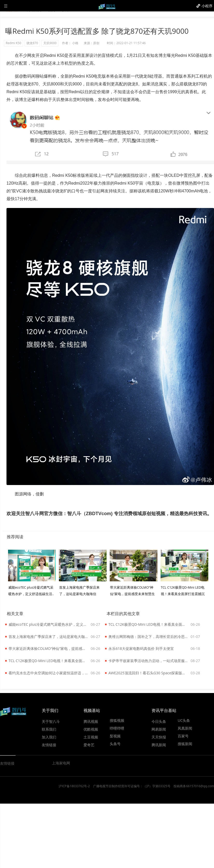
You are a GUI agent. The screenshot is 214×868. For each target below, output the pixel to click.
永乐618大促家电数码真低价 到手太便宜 (141, 648)
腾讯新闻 (159, 745)
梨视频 (115, 736)
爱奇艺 (89, 745)
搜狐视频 (117, 720)
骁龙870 (32, 43)
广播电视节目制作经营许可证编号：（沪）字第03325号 (132, 786)
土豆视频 (91, 737)
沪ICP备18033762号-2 (74, 786)
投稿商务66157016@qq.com (194, 786)
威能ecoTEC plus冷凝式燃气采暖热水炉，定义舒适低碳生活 (49, 624)
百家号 (183, 736)
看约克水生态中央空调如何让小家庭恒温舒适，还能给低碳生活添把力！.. (49, 673)
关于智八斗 (51, 721)
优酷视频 (91, 729)
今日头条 (159, 721)
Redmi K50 (13, 43)
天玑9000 (50, 43)
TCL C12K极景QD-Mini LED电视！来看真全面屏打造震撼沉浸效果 (49, 661)
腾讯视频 (91, 721)
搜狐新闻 (185, 744)
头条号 (115, 744)
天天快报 (159, 737)
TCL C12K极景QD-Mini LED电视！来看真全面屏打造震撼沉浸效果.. (183, 594)
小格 (75, 43)
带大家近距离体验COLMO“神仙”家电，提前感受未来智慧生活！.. (132, 594)
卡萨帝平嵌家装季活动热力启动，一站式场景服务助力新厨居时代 (148, 661)
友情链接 (49, 745)
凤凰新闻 (185, 728)
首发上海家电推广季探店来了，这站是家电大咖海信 (49, 637)
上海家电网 (61, 763)
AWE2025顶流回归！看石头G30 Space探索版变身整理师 (148, 673)
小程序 (207, 6)
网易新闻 (159, 729)
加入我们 (49, 737)
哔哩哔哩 (117, 728)
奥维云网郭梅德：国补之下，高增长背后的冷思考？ (148, 637)
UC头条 (184, 720)
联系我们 (49, 729)
